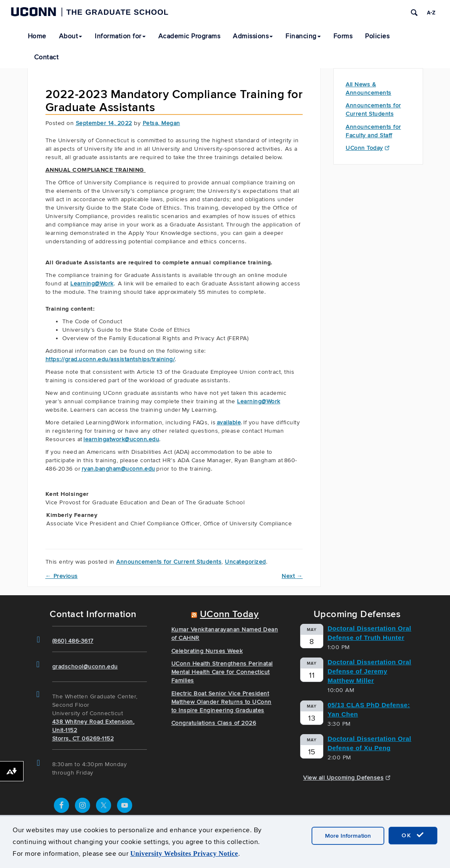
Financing (303, 36)
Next (292, 576)
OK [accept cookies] (413, 835)
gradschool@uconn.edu (85, 667)
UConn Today (367, 148)
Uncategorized (245, 562)
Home (37, 36)
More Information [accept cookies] (348, 836)
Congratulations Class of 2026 (214, 723)
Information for (120, 36)
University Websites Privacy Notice (184, 853)
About (71, 36)
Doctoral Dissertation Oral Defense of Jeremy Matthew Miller (369, 671)
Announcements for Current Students (169, 562)
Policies (377, 36)
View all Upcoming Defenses (347, 778)
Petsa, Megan (161, 123)
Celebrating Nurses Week (207, 651)
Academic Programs (189, 36)
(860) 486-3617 (73, 641)
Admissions (253, 36)
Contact (47, 57)
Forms (343, 36)
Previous (62, 576)
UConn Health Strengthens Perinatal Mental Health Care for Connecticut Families (222, 672)
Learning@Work (259, 401)
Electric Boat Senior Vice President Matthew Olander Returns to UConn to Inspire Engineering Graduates (221, 702)
